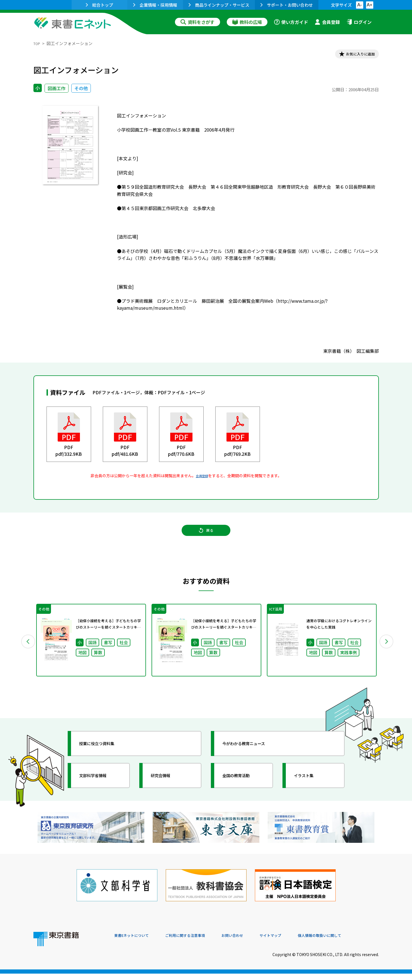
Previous (25, 651)
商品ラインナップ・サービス (219, 5)
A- (360, 5)
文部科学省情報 (100, 787)
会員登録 (327, 22)
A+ (369, 5)
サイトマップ (296, 942)
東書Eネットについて (136, 942)
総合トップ (99, 5)
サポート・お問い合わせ (287, 5)
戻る (206, 537)
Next (387, 651)
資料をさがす (198, 22)
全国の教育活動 (243, 787)
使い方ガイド (291, 22)
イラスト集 (309, 787)
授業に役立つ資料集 (105, 755)
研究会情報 (166, 787)
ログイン (359, 22)
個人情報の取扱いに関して (352, 942)
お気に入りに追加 (355, 55)
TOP (38, 43)
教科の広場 (247, 22)
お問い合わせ (252, 942)
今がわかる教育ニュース (253, 755)
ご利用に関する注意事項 (198, 942)
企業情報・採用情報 (155, 5)
